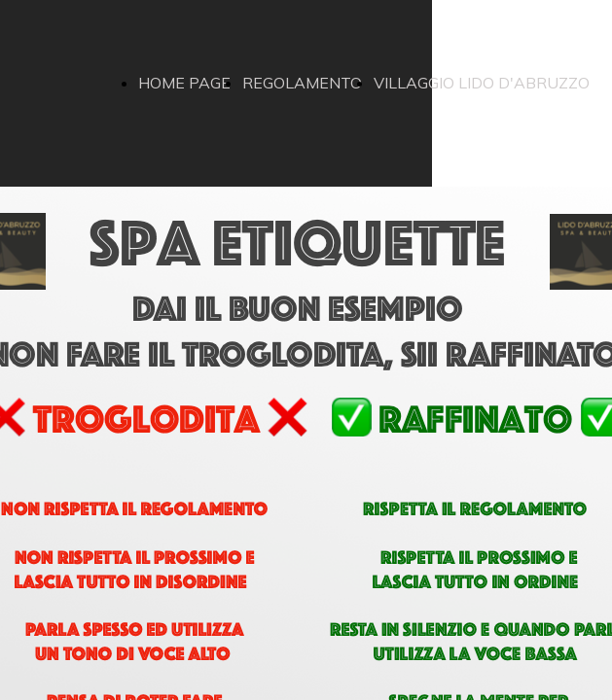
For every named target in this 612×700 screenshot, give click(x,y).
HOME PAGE (184, 83)
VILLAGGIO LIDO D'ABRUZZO (482, 83)
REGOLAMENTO (302, 83)
